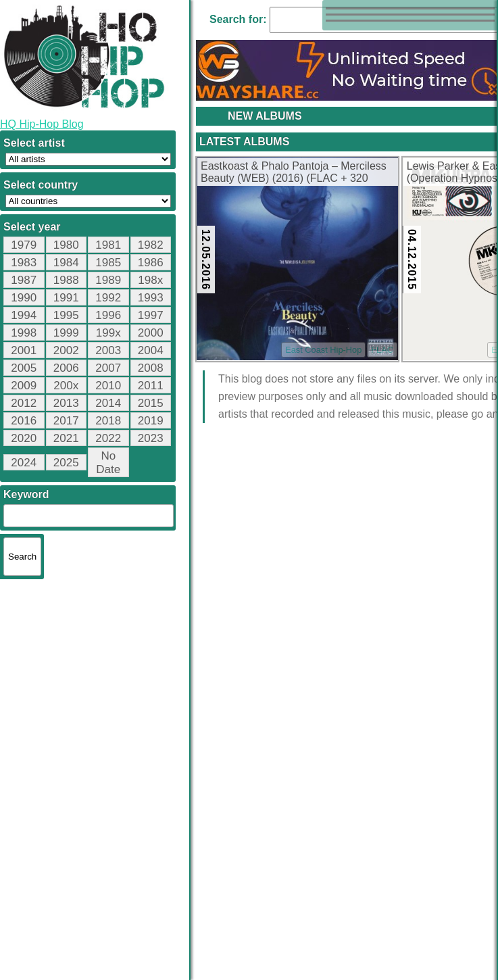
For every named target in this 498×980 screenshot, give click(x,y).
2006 (66, 368)
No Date (108, 463)
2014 (108, 403)
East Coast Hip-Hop (323, 350)
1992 (108, 298)
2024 (24, 463)
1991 (66, 298)
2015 (151, 403)
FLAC (382, 350)
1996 (108, 315)
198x (150, 280)
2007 (108, 368)
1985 (108, 263)
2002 (66, 350)
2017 (66, 421)
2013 (66, 403)
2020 (24, 438)
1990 (24, 298)
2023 (151, 438)
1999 (66, 333)
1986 (151, 263)
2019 (151, 421)
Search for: (238, 19)
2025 (66, 463)
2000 (151, 333)
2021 (66, 438)
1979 (24, 245)
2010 (108, 386)
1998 (24, 333)
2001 (24, 350)
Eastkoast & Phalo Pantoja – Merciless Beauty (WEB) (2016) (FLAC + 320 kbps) (294, 173)
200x (66, 386)
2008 (151, 368)
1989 (108, 280)
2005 (24, 368)
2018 (108, 421)
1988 (66, 280)
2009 (24, 386)
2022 (108, 438)
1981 (108, 245)
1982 (151, 245)
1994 (24, 315)
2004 (151, 350)
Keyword (26, 494)
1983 (24, 263)
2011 (151, 386)
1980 (66, 245)
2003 (108, 350)
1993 (151, 298)
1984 (66, 263)
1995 (66, 315)
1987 (24, 280)
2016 (24, 421)
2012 (24, 403)
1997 (151, 315)
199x (108, 333)
